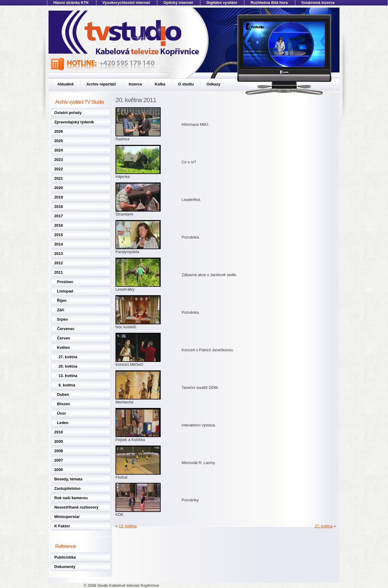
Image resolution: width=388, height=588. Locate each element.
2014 (59, 244)
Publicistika (65, 557)
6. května (67, 385)
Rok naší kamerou (71, 498)
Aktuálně (65, 84)
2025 (59, 141)
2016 (59, 225)
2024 (59, 150)
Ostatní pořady (68, 113)
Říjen (62, 301)
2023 (59, 160)
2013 (59, 254)
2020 (59, 188)
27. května (68, 357)
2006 (59, 470)
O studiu (186, 84)
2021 (59, 178)
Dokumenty (65, 567)
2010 (59, 432)
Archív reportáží (101, 84)
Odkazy (213, 84)
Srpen (62, 319)
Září (60, 310)
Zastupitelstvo (67, 488)
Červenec (66, 329)
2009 (59, 441)
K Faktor (62, 526)
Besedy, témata (68, 479)
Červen (64, 338)
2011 (59, 272)
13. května (68, 376)
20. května (68, 366)
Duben (63, 394)
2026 (59, 131)
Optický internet (178, 3)
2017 (59, 216)
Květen (64, 347)
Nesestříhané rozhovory (76, 507)
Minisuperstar (67, 517)
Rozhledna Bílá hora (269, 3)
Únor (62, 413)
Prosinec (65, 282)
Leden (63, 423)
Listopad (65, 291)
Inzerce (135, 84)
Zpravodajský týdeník (74, 122)
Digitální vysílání (222, 3)
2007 (59, 460)
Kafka (160, 84)
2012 (59, 263)
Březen (64, 404)
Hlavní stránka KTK (71, 3)
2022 (59, 169)
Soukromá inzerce (318, 3)
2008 (59, 451)
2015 (59, 235)
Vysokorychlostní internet (126, 3)
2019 (59, 197)
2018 (59, 207)
